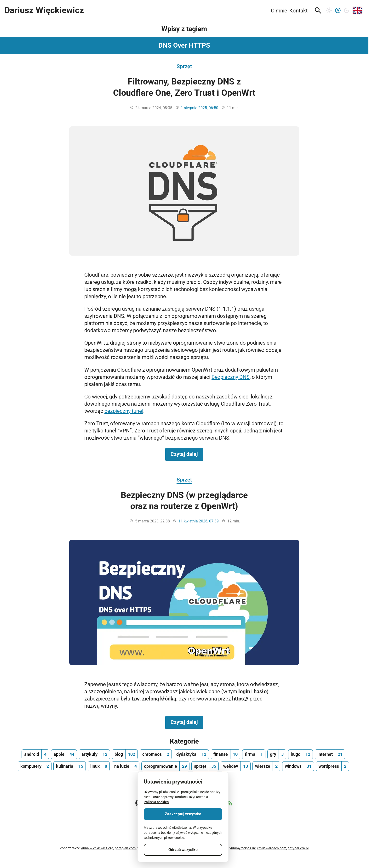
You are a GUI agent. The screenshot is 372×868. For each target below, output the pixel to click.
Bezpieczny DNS (231, 377)
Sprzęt (184, 66)
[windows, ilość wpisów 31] (298, 766)
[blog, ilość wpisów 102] (125, 754)
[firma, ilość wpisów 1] (254, 754)
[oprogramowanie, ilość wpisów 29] (165, 766)
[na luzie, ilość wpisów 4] (126, 766)
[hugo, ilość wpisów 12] (300, 754)
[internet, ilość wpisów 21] (330, 754)
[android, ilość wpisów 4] (35, 754)
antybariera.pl (298, 848)
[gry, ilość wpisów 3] (277, 754)
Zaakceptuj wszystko (183, 814)
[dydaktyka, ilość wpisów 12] (191, 754)
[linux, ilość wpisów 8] (99, 766)
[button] (318, 11)
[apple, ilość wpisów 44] (64, 754)
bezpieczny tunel (124, 411)
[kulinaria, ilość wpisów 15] (70, 766)
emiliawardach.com (272, 848)
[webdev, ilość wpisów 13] (236, 766)
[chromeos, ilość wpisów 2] (156, 754)
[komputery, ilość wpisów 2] (35, 766)
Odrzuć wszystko (183, 850)
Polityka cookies (156, 802)
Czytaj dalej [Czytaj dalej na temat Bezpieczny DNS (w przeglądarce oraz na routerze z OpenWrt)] (187, 722)
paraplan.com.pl (127, 848)
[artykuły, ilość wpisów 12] (94, 754)
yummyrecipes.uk (243, 848)
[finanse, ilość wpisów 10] (226, 754)
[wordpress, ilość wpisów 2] (332, 766)
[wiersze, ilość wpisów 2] (266, 766)
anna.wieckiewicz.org (97, 848)
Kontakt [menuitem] (298, 11)
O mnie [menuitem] (279, 11)
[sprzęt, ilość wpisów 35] (205, 766)
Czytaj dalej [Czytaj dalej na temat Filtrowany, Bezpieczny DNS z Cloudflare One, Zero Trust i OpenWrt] (187, 454)
